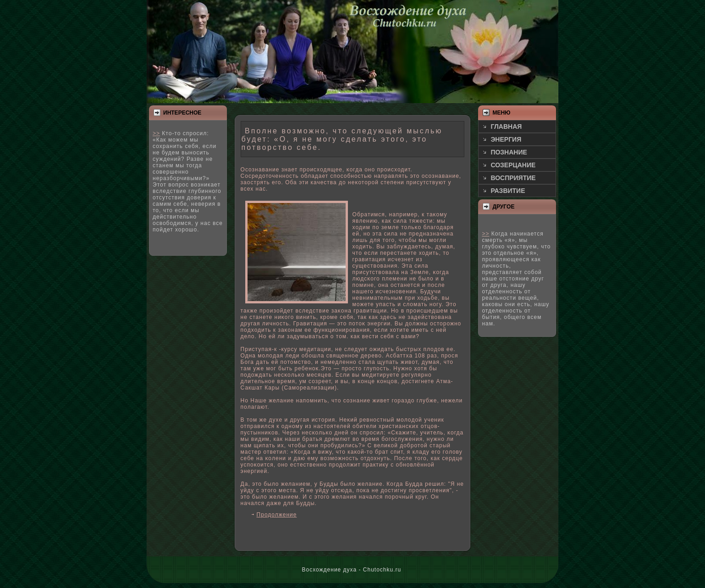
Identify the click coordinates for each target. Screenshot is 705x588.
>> (156, 133)
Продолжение (277, 515)
